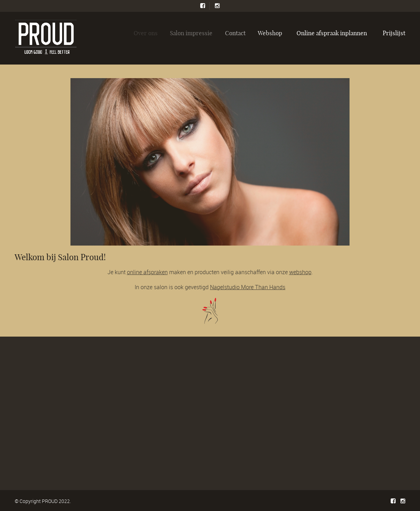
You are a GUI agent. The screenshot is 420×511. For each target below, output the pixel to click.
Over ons (147, 33)
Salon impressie (193, 33)
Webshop (272, 33)
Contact (237, 33)
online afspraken (147, 272)
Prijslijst (394, 33)
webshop (300, 272)
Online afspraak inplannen (332, 33)
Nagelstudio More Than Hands (248, 287)
